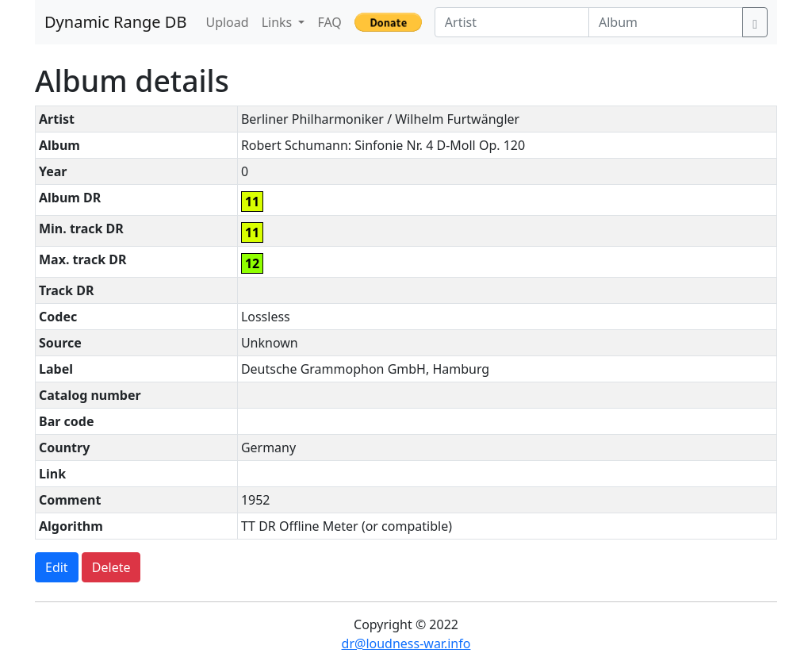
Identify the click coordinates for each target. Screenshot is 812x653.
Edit (57, 567)
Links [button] (279, 22)
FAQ (329, 22)
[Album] (666, 22)
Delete (111, 567)
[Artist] (512, 22)
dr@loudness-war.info (406, 643)
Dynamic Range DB (115, 22)
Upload (227, 22)
